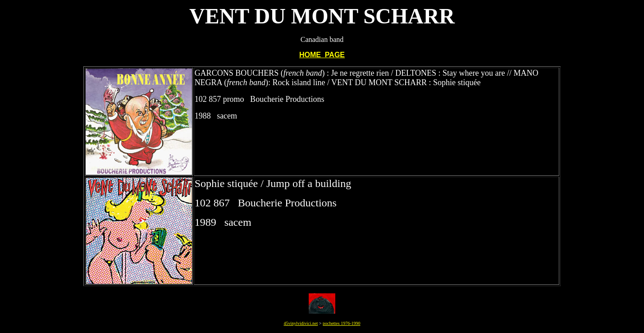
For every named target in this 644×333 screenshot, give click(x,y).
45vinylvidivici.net (301, 323)
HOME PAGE (322, 55)
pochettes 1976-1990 (342, 323)
